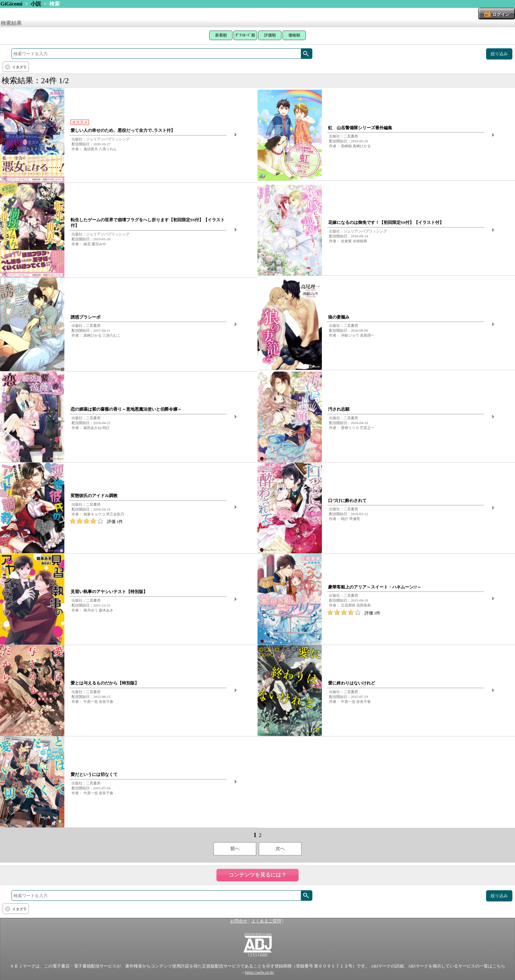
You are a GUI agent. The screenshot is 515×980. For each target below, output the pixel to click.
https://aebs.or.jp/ (259, 972)
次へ (280, 849)
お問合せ (239, 921)
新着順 (221, 35)
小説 (36, 4)
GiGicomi (12, 4)
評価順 (270, 35)
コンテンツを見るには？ (257, 875)
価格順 (294, 35)
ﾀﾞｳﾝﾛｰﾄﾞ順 (245, 35)
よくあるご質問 (266, 921)
